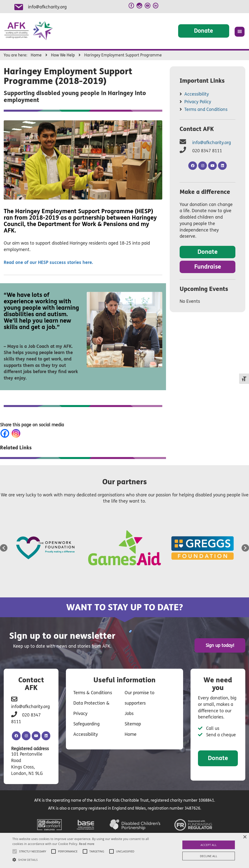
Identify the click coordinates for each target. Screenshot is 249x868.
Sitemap (133, 724)
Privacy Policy (198, 102)
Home (131, 734)
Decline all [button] (209, 856)
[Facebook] (6, 433)
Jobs (129, 713)
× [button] (245, 837)
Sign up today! (222, 645)
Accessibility (197, 94)
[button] (4, 548)
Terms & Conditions (93, 692)
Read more (87, 844)
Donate (204, 31)
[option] (46, 548)
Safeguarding (86, 724)
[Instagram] (17, 433)
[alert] (124, 850)
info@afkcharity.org (47, 7)
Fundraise (208, 267)
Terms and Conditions (206, 109)
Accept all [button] (208, 845)
